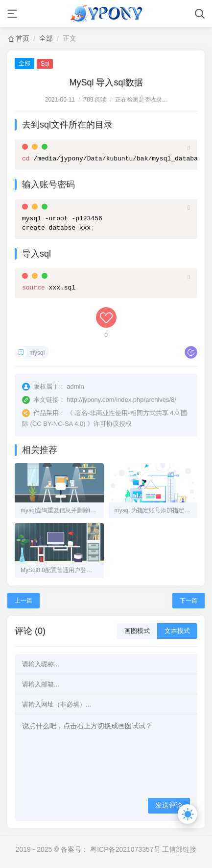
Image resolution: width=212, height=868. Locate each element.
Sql (45, 64)
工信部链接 (179, 849)
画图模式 (137, 631)
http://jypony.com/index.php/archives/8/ (121, 400)
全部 (46, 38)
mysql (37, 353)
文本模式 (177, 631)
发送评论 (169, 805)
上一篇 (24, 601)
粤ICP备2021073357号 (125, 849)
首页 (23, 38)
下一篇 (188, 601)
